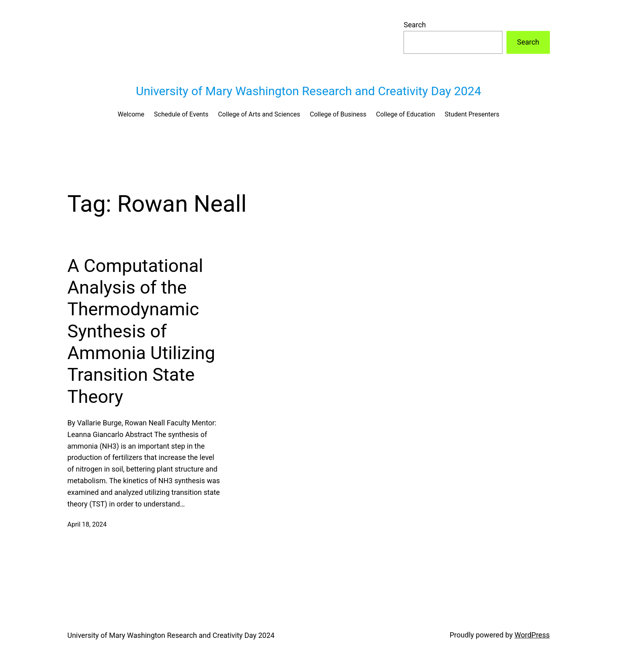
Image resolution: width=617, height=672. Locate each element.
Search (415, 25)
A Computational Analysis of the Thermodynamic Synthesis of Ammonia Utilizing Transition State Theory (141, 331)
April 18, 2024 (87, 524)
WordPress (532, 635)
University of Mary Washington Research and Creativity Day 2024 (308, 91)
